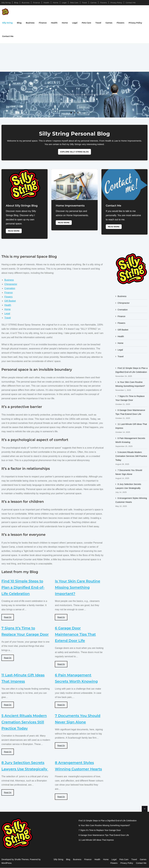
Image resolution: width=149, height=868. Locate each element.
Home (56, 3)
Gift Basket (10, 301)
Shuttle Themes (22, 859)
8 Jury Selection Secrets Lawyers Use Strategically (128, 486)
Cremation (10, 288)
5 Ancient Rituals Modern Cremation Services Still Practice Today (24, 722)
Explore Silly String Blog (74, 152)
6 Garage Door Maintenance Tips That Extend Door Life (75, 634)
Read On (8, 617)
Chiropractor (11, 284)
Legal (64, 3)
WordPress (6, 863)
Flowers (103, 3)
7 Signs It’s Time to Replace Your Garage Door (130, 398)
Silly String (6, 3)
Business (26, 3)
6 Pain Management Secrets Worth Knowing (130, 440)
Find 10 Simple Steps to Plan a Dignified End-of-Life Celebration (23, 587)
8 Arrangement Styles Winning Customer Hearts (131, 500)
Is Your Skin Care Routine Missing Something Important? (77, 587)
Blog (16, 3)
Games (94, 3)
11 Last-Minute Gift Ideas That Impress (131, 426)
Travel (84, 3)
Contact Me (131, 3)
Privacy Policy (116, 3)
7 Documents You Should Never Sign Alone (129, 472)
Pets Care (74, 3)
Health (46, 3)
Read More (14, 231)
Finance (37, 3)
